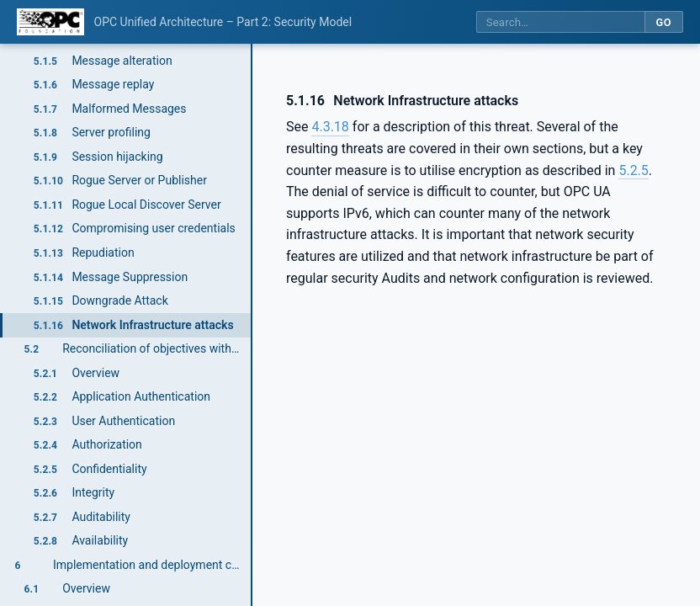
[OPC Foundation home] (50, 22)
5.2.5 (633, 170)
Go (663, 22)
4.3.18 (330, 127)
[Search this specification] (560, 22)
